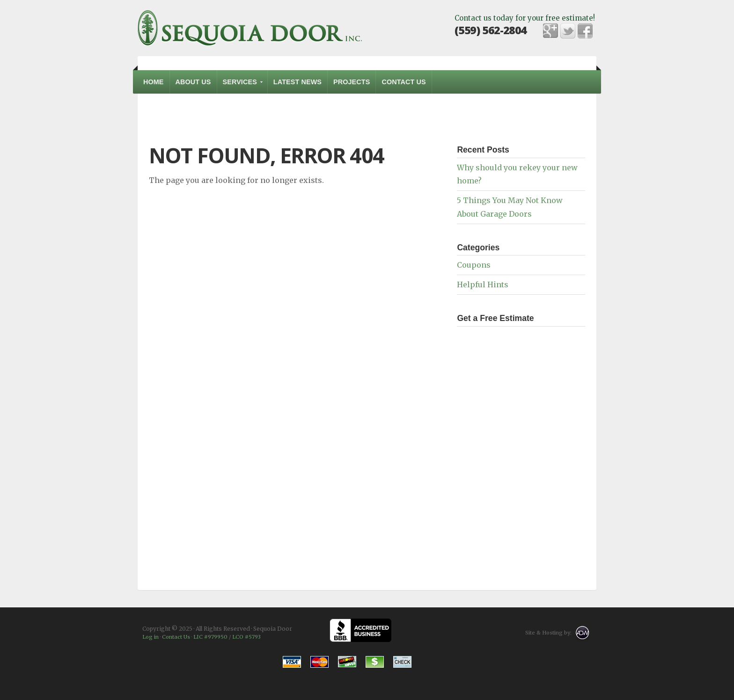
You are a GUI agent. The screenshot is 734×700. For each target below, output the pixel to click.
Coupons (474, 265)
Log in (150, 637)
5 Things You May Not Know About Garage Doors (510, 207)
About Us (193, 82)
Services (240, 86)
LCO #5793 (246, 637)
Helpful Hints (483, 284)
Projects (352, 82)
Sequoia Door (250, 28)
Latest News (297, 82)
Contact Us (404, 82)
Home (154, 82)
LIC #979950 (210, 637)
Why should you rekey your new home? (517, 174)
